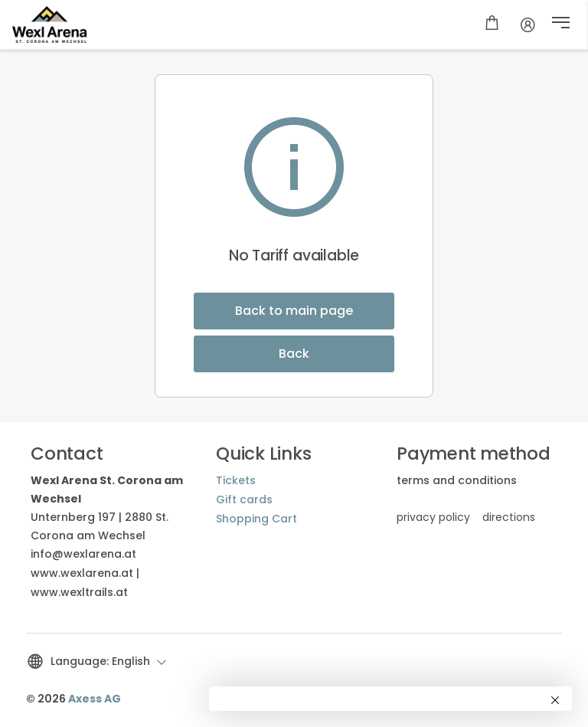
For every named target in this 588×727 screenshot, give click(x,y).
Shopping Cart (256, 519)
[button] (561, 25)
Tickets (236, 480)
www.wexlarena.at (82, 573)
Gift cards (244, 499)
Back (294, 354)
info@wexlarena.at (83, 554)
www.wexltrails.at (79, 592)
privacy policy (433, 517)
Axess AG (95, 699)
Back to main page (294, 311)
